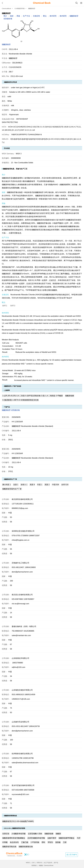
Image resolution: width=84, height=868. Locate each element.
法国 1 (16, 485)
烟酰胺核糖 (70, 396)
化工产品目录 (48, 863)
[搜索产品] (77, 3)
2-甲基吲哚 (35, 842)
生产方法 (26, 16)
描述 (12, 16)
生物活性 (37, 16)
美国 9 (32, 485)
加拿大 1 (24, 485)
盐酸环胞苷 (52, 838)
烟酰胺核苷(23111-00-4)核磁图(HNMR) (18, 821)
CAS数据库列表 (20, 8)
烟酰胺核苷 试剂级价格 (11, 410)
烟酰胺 (58, 834)
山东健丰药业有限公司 (20, 722)
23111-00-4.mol (17, 76)
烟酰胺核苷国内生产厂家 (12, 489)
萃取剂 (50, 842)
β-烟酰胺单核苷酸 (19, 834)
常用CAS (39, 863)
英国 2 (47, 485)
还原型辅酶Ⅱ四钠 (35, 834)
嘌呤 (43, 842)
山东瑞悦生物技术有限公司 (22, 690)
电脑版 (41, 865)
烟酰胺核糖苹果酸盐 (66, 838)
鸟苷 (79, 838)
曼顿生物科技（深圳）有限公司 (24, 626)
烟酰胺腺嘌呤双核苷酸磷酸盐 (14, 838)
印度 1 (40, 485)
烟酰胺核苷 (6, 44)
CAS (33, 863)
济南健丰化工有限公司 (20, 563)
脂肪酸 (58, 842)
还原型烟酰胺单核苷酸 (36, 838)
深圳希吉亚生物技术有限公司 (23, 531)
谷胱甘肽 (6, 834)
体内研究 (63, 16)
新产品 (56, 863)
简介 (5, 16)
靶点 (45, 16)
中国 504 (56, 485)
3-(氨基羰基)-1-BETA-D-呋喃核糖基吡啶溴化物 (20, 400)
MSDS (28, 863)
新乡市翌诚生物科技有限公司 (23, 785)
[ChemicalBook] (42, 3)
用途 (18, 16)
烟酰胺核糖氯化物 (26, 847)
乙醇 (65, 842)
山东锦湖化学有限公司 (20, 658)
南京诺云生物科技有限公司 (22, 595)
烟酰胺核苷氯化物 (9, 847)
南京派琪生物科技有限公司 (22, 499)
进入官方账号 (72, 855)
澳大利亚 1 (7, 485)
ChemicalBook (6, 8)
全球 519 (65, 485)
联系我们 (34, 865)
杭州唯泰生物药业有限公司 (22, 754)
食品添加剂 (14, 842)
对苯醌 (5, 842)
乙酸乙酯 (25, 842)
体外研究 (53, 16)
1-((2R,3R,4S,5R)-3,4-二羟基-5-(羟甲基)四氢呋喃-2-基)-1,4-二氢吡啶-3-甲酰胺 (33, 396)
